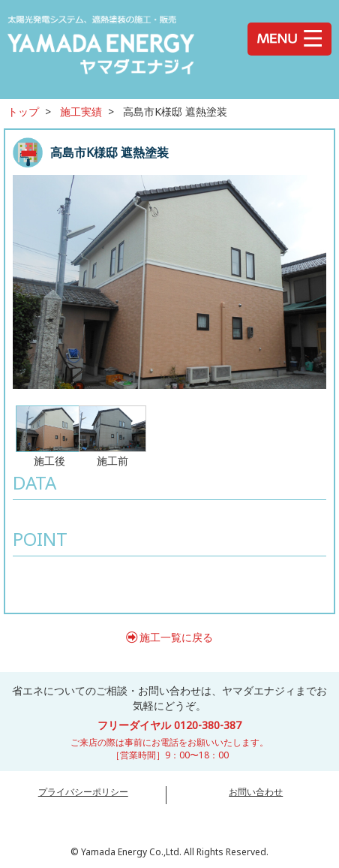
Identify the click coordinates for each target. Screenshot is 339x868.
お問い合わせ (256, 792)
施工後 (49, 436)
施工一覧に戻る (176, 637)
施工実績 (81, 112)
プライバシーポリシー (83, 792)
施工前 (112, 436)
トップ (23, 112)
